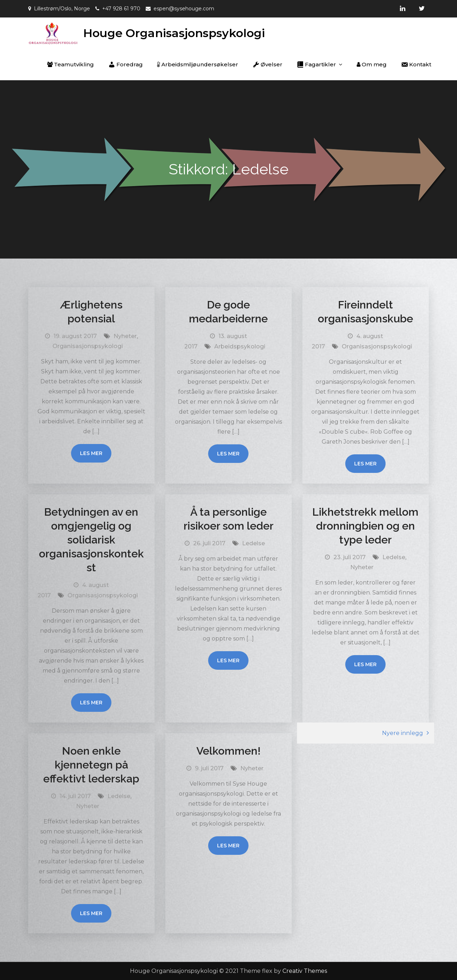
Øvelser (267, 65)
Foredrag (125, 65)
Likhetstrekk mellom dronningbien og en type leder (365, 526)
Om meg (372, 64)
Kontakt (416, 65)
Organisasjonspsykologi (88, 346)
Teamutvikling (71, 64)
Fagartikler (316, 65)
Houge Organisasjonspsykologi (174, 33)
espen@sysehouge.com (184, 9)
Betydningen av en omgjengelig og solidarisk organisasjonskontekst (91, 540)
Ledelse (253, 543)
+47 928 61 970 (121, 9)
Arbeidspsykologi (240, 346)
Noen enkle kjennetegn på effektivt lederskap (91, 765)
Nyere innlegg (403, 733)
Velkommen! (228, 751)
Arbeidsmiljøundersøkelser (198, 64)
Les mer (91, 453)
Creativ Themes (305, 971)
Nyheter (125, 336)
